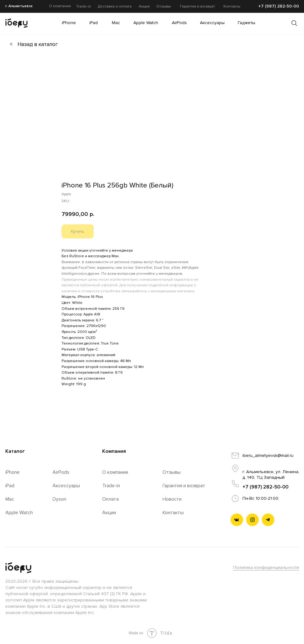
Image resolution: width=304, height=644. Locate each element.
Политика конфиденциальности (266, 567)
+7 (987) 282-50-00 (265, 487)
